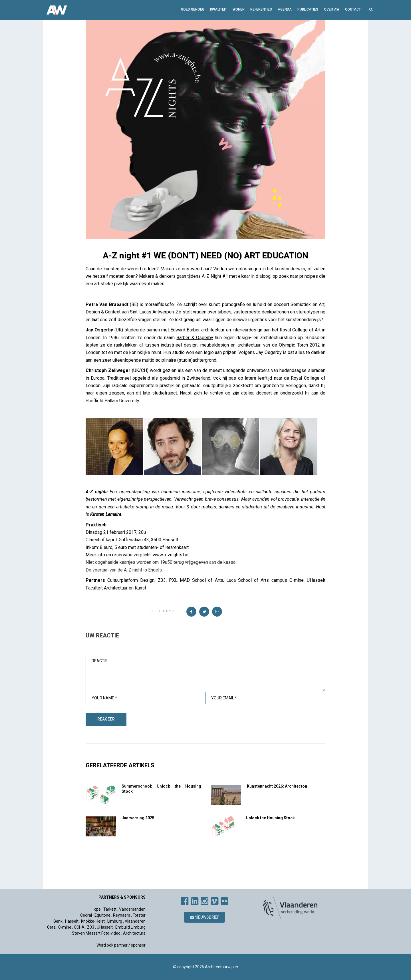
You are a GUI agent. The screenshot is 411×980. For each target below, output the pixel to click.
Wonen (239, 9)
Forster (139, 915)
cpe (97, 909)
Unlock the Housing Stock (270, 818)
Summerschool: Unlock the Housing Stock (161, 789)
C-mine (65, 927)
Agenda (285, 9)
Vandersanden (132, 909)
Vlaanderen (135, 921)
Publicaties (308, 9)
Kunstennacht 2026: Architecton (277, 786)
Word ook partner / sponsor (121, 945)
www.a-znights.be (171, 555)
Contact (353, 9)
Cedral (86, 915)
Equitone (102, 915)
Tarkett (110, 909)
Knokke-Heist (93, 921)
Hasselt (72, 921)
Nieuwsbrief (205, 917)
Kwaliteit (218, 9)
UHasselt (105, 927)
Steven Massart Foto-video (96, 933)
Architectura (134, 933)
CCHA (79, 927)
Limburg (115, 921)
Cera (51, 927)
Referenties (261, 9)
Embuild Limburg (130, 927)
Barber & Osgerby (195, 338)
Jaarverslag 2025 (138, 818)
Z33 (91, 927)
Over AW (332, 9)
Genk (58, 921)
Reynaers (122, 915)
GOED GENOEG (193, 9)
